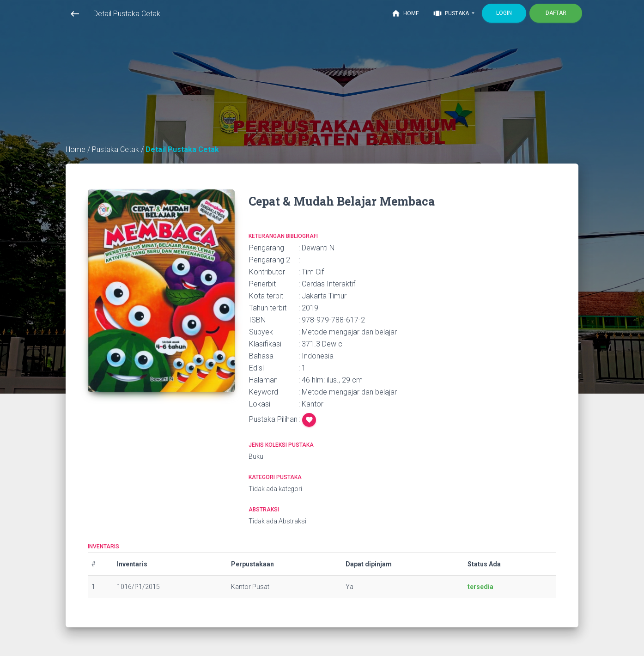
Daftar (556, 13)
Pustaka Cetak (116, 149)
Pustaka (452, 13)
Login (504, 13)
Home (405, 13)
